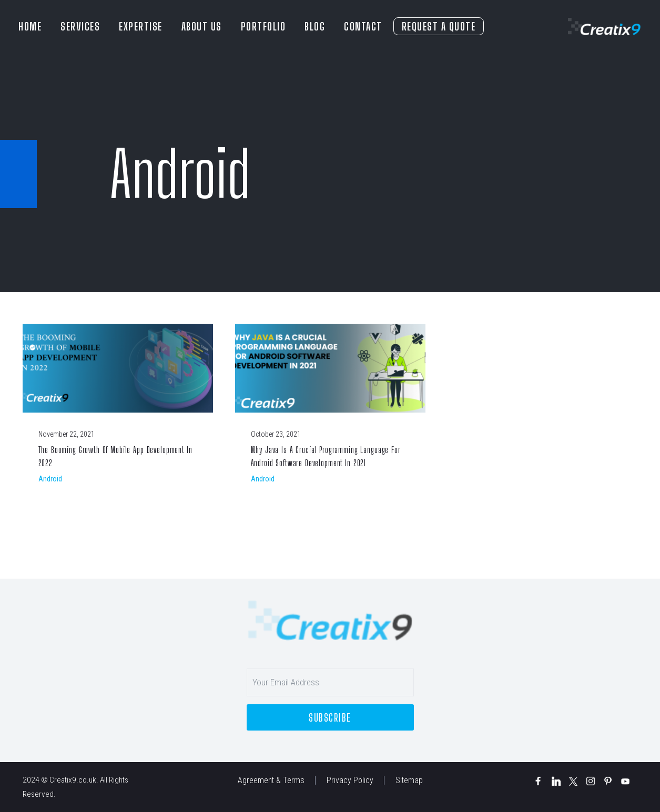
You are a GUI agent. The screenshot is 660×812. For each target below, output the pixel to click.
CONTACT (363, 26)
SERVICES (80, 26)
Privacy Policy (350, 780)
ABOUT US (202, 26)
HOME (30, 26)
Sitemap (409, 780)
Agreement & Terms (271, 780)
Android (50, 479)
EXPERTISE (141, 26)
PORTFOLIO (263, 26)
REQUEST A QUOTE (439, 26)
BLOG (315, 26)
